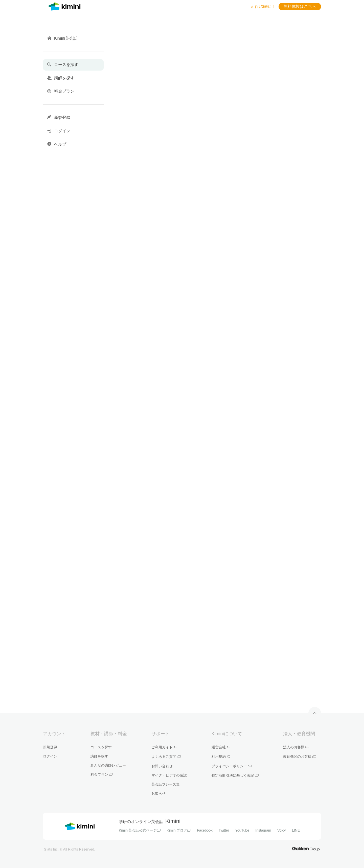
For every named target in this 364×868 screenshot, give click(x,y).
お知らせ (158, 793)
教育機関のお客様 (300, 756)
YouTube (242, 830)
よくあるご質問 (166, 756)
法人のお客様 (296, 747)
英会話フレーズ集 (166, 784)
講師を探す (99, 756)
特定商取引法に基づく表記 (235, 775)
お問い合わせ (162, 766)
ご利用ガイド (164, 747)
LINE (296, 830)
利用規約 (221, 756)
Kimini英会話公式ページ (140, 830)
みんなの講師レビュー (108, 765)
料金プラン (102, 774)
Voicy (281, 830)
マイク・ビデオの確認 (169, 775)
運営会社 (221, 747)
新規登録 (50, 747)
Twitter (224, 830)
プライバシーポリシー (232, 766)
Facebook (205, 830)
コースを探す (101, 747)
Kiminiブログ (179, 830)
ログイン (50, 756)
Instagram (263, 830)
